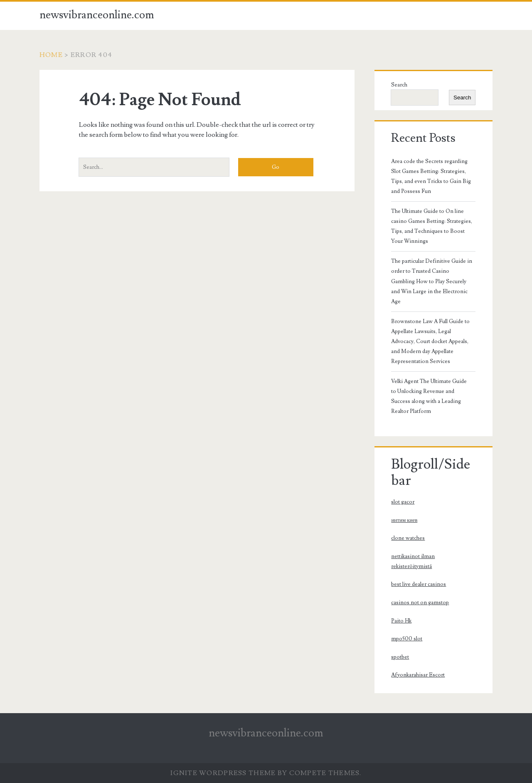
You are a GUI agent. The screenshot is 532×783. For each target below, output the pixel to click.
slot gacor (403, 502)
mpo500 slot (407, 639)
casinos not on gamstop (420, 603)
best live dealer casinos (419, 584)
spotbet (400, 657)
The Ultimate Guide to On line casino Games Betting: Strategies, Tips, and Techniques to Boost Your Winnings (432, 226)
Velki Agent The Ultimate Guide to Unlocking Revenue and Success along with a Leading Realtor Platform (429, 396)
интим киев (404, 520)
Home (51, 55)
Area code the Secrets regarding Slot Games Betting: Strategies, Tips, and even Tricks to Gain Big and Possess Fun (431, 176)
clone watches (408, 538)
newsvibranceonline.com (97, 15)
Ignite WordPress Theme (223, 773)
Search (399, 85)
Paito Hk (401, 621)
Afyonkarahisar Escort (418, 675)
